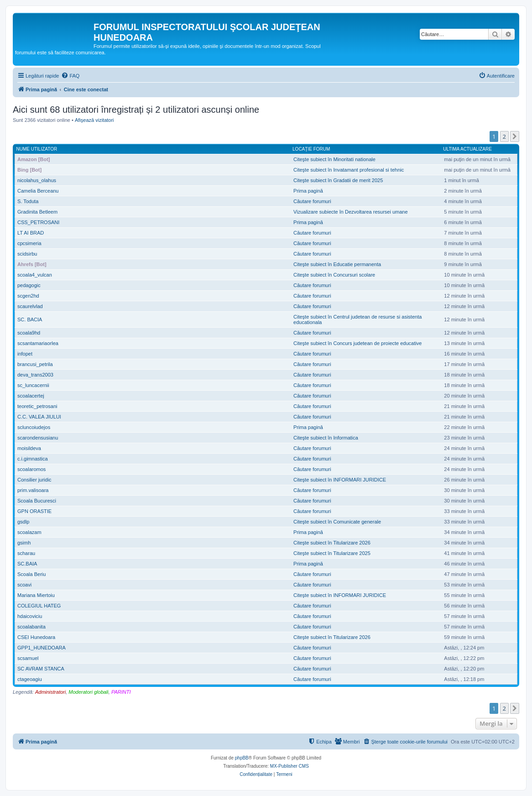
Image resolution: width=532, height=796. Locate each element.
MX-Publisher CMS (289, 766)
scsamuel (28, 658)
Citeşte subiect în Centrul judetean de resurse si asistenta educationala (357, 319)
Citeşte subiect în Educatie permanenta (337, 264)
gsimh (24, 543)
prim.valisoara (33, 490)
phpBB (242, 758)
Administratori (50, 692)
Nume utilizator (37, 149)
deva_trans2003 (35, 375)
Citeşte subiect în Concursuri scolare (334, 275)
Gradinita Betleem (37, 212)
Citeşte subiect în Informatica (326, 438)
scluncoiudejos (34, 427)
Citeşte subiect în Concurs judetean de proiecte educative (357, 343)
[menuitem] (70, 76)
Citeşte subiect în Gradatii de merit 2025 (338, 180)
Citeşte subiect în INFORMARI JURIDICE (340, 480)
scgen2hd (28, 296)
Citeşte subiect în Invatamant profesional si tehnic (349, 170)
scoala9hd (29, 333)
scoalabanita (31, 627)
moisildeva (29, 448)
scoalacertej (31, 396)
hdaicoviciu (30, 616)
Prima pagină (308, 191)
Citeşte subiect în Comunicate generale (337, 522)
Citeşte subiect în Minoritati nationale (334, 159)
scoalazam (29, 532)
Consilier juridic (34, 480)
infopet (25, 354)
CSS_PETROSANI (38, 222)
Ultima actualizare (467, 149)
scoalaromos (31, 469)
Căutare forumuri (312, 201)
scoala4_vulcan (35, 275)
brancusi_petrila (35, 364)
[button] (515, 136)
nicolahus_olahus (37, 180)
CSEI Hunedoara (36, 637)
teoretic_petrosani (37, 406)
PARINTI (121, 692)
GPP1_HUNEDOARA (42, 648)
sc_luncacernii (33, 385)
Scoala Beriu (31, 574)
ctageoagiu (30, 679)
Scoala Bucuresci (37, 501)
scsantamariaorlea (38, 343)
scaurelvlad (30, 306)
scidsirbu (27, 254)
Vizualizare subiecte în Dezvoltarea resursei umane (350, 212)
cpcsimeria (29, 243)
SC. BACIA (30, 319)
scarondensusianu (38, 438)
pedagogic (29, 285)
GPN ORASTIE (34, 511)
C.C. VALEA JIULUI (39, 417)
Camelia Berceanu (38, 191)
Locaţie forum (311, 149)
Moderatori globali (88, 692)
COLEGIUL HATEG (39, 606)
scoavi (24, 585)
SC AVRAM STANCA (41, 669)
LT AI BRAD (31, 233)
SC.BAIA (27, 564)
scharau (26, 553)
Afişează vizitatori (94, 120)
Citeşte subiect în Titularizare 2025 (332, 553)
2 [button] (504, 136)
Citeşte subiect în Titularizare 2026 (332, 543)
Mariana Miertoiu (36, 595)
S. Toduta (28, 201)
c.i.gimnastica (33, 459)
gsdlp (23, 522)
